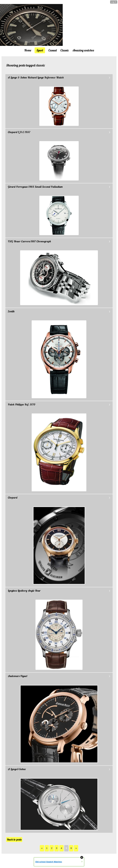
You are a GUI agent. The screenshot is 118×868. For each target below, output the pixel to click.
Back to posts (14, 839)
